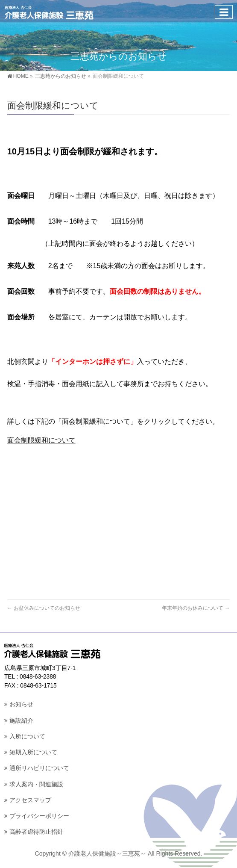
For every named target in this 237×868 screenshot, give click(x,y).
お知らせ (21, 704)
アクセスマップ (30, 800)
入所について (27, 736)
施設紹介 (21, 720)
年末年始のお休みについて (196, 608)
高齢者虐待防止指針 (36, 832)
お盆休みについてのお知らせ (44, 608)
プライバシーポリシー (39, 816)
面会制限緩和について (41, 440)
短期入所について (33, 752)
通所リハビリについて (39, 768)
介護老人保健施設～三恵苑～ (107, 853)
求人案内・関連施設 (36, 784)
